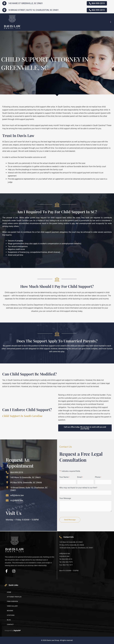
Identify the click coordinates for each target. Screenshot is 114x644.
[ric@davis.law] (7, 500)
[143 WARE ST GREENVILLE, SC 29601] (4, 3)
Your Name (64, 477)
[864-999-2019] (7, 472)
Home (9, 592)
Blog (9, 620)
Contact (10, 624)
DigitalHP (17, 631)
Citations (11, 615)
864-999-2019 (17, 472)
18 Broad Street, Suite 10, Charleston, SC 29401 (33, 10)
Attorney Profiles (14, 597)
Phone (98, 477)
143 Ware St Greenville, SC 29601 (26, 477)
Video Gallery (12, 606)
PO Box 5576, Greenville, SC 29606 (26, 483)
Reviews (10, 611)
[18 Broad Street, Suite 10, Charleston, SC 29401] (4, 10)
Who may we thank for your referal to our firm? (78, 488)
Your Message (65, 498)
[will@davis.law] (7, 495)
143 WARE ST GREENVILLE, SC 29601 (26, 3)
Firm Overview (12, 601)
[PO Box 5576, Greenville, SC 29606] (7, 483)
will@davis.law (17, 495)
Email (80, 477)
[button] (111, 22)
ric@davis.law (17, 500)
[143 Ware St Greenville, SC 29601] (7, 477)
